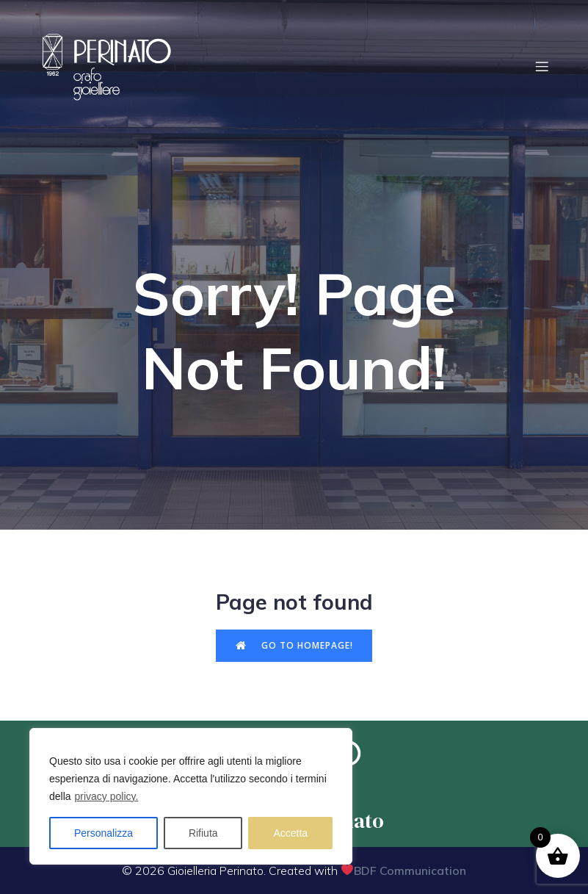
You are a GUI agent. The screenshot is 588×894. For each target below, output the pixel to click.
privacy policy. (106, 796)
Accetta (290, 833)
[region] (191, 796)
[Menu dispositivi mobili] (542, 66)
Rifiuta (203, 833)
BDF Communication (410, 870)
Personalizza (104, 833)
